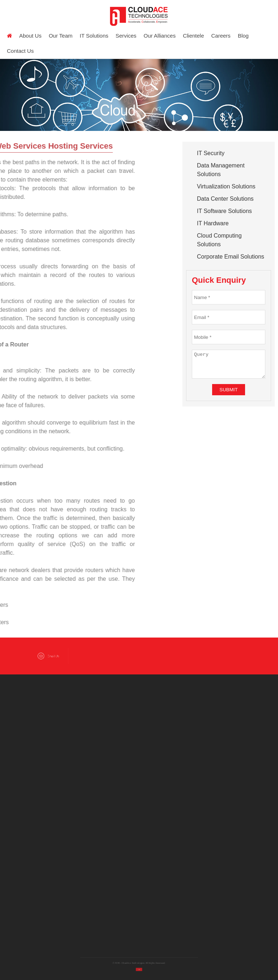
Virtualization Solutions (226, 186)
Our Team (61, 36)
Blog (243, 36)
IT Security (211, 153)
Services (126, 36)
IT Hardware (213, 223)
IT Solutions (94, 36)
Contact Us (20, 51)
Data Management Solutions (221, 170)
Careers (221, 36)
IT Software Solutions (224, 211)
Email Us (49, 656)
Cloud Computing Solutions (219, 240)
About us (30, 36)
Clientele (193, 36)
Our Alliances (160, 36)
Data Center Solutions (225, 199)
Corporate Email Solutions (231, 257)
